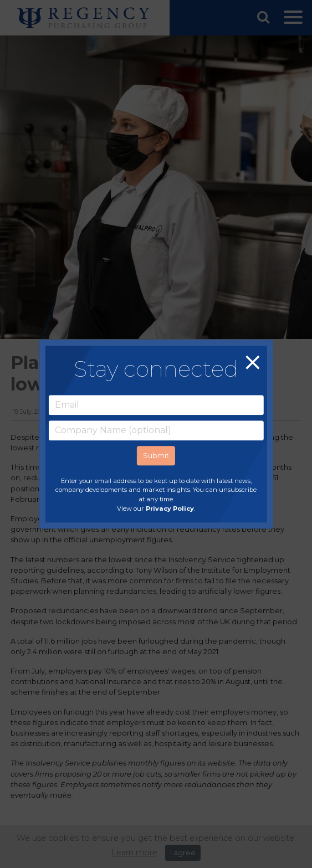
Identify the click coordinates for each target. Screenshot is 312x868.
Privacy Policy (170, 509)
